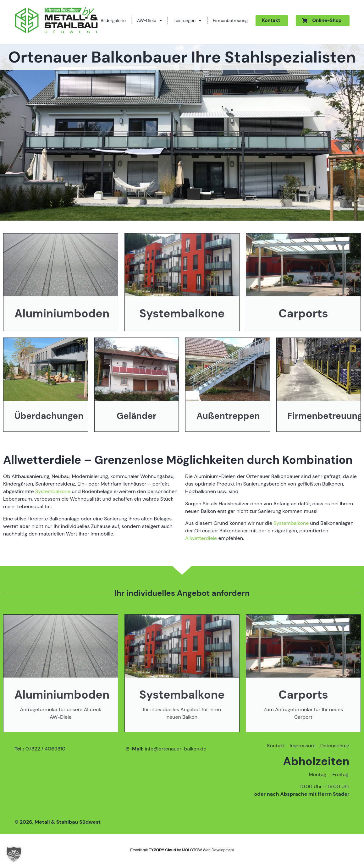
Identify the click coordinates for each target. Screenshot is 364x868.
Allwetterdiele (201, 538)
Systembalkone (53, 491)
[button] (14, 854)
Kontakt (276, 746)
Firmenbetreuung (230, 20)
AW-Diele (150, 20)
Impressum (302, 746)
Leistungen (188, 20)
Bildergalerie (113, 20)
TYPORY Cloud (163, 850)
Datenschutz (335, 746)
